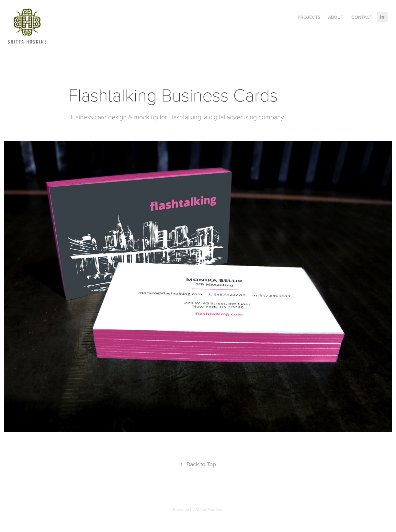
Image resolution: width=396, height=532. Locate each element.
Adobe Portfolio (209, 509)
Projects (309, 17)
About (336, 17)
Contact (362, 17)
